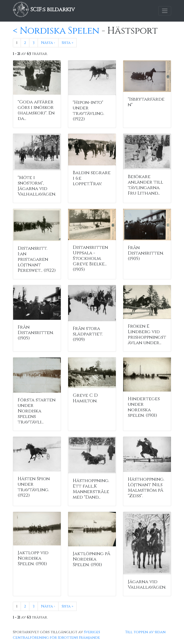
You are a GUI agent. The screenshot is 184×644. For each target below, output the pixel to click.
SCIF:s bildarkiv (44, 10)
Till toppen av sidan (145, 632)
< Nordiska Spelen (56, 31)
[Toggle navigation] (165, 11)
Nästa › (48, 43)
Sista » (67, 43)
